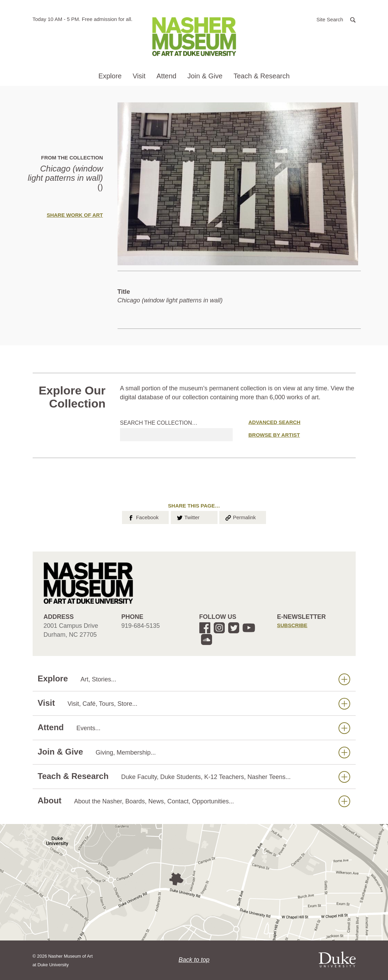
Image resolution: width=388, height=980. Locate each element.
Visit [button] (139, 76)
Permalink (240, 517)
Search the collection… (159, 423)
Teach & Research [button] (261, 76)
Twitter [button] (188, 517)
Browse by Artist (274, 435)
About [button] (194, 801)
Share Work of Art (75, 215)
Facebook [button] (143, 517)
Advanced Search (274, 422)
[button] (336, 19)
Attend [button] (166, 76)
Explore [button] (110, 76)
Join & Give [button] (205, 76)
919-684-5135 (141, 626)
